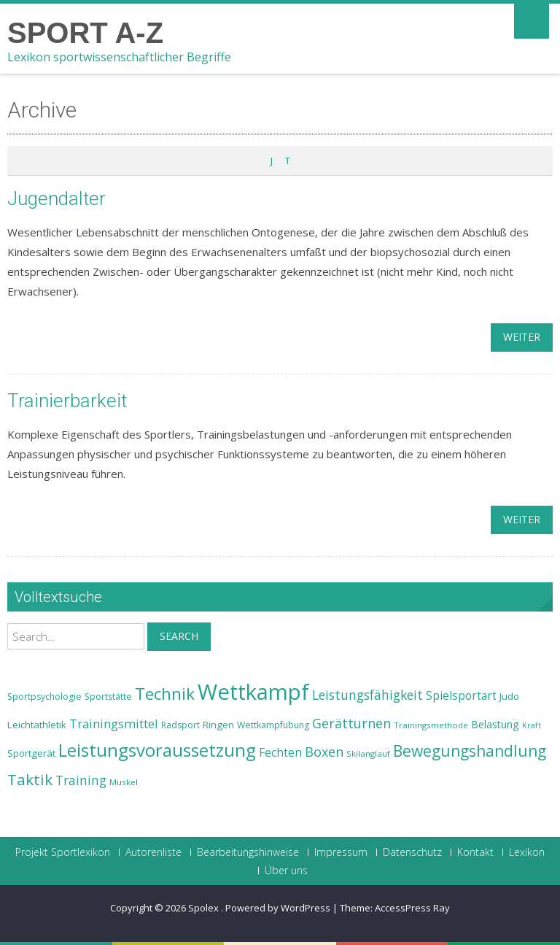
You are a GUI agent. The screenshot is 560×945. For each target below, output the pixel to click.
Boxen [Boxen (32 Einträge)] (324, 752)
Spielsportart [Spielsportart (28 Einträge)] (461, 696)
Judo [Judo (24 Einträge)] (509, 696)
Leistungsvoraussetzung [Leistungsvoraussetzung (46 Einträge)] (157, 750)
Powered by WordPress (278, 908)
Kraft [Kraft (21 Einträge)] (532, 725)
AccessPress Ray (412, 908)
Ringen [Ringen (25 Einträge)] (218, 725)
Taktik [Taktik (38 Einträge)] (30, 779)
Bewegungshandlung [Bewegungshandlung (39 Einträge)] (470, 751)
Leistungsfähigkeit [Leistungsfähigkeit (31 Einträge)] (367, 695)
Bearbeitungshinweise (248, 852)
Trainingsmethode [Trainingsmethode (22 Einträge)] (431, 725)
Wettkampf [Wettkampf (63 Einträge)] (253, 692)
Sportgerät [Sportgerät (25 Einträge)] (31, 753)
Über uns (286, 871)
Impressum (341, 852)
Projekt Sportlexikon (63, 852)
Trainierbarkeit (67, 401)
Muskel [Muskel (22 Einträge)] (124, 782)
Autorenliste (153, 852)
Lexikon (527, 852)
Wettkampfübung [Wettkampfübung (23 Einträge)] (273, 725)
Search (179, 636)
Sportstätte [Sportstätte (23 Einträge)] (108, 697)
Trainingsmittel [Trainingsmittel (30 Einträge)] (114, 724)
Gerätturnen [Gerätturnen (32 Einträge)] (351, 723)
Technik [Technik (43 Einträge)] (165, 694)
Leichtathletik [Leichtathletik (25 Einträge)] (37, 725)
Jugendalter (57, 198)
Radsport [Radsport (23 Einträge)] (180, 725)
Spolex (205, 908)
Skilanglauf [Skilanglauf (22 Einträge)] (368, 753)
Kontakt (475, 852)
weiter (522, 337)
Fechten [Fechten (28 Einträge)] (280, 753)
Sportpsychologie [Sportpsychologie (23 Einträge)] (44, 697)
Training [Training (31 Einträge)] (81, 780)
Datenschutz (412, 852)
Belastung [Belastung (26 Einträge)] (495, 724)
